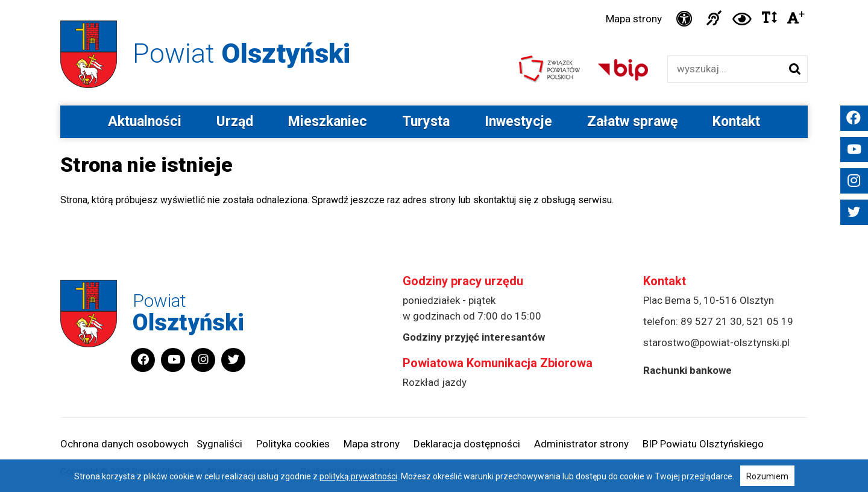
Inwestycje (518, 121)
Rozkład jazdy (435, 382)
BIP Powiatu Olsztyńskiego (703, 444)
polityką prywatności (358, 476)
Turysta (426, 121)
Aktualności (145, 121)
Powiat (241, 53)
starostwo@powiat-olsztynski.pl (716, 342)
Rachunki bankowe (687, 370)
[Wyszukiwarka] (725, 69)
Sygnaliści (219, 444)
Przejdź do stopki (434, 0)
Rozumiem (767, 476)
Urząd (235, 121)
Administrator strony (581, 444)
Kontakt (736, 121)
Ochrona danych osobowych (124, 444)
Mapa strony (634, 19)
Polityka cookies (293, 444)
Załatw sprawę (632, 121)
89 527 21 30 (711, 321)
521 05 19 (770, 321)
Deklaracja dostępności (467, 444)
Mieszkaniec (328, 121)
